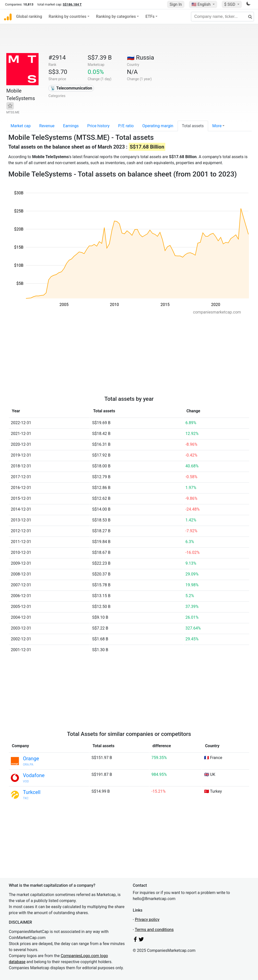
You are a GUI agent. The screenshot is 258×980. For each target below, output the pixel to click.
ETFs (150, 16)
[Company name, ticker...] (222, 17)
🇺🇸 (202, 4)
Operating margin (158, 126)
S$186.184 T (72, 4)
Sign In (176, 4)
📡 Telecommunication (71, 88)
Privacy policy (147, 920)
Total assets (193, 126)
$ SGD (230, 4)
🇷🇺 (141, 58)
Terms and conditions (154, 930)
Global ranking (29, 16)
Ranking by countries (68, 16)
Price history (98, 126)
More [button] (217, 126)
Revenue (47, 126)
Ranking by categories (116, 16)
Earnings (71, 126)
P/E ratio (126, 126)
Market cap (21, 126)
